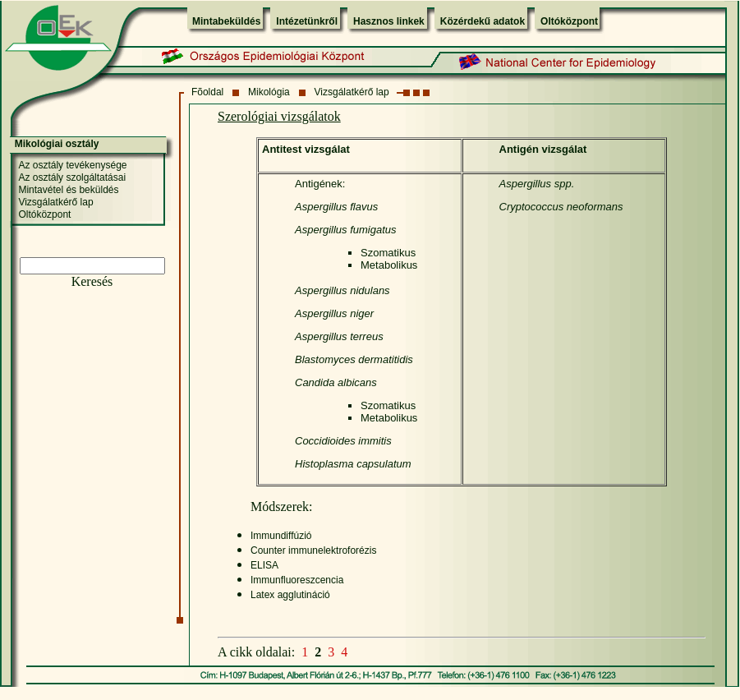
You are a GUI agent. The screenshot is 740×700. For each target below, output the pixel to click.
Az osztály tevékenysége (72, 165)
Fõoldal (207, 92)
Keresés (92, 281)
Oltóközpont (569, 21)
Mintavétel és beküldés (68, 190)
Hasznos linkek (389, 21)
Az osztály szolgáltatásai (72, 177)
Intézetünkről (307, 21)
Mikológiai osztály (57, 144)
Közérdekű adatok (483, 21)
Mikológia (269, 92)
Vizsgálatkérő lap (352, 92)
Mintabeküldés (226, 21)
